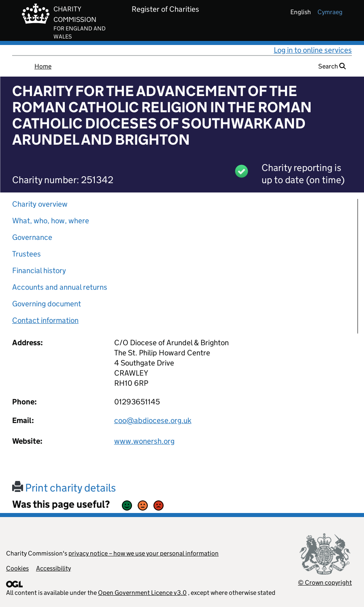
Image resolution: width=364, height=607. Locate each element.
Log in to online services (313, 50)
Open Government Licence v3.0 (142, 593)
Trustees (27, 254)
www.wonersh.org (144, 441)
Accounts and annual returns (60, 287)
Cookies (17, 568)
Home (43, 66)
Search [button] (332, 66)
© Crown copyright (325, 582)
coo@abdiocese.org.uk (153, 420)
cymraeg (330, 12)
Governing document (47, 304)
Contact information (45, 320)
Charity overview (40, 204)
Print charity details (64, 488)
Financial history (39, 270)
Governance (32, 237)
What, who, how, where (51, 221)
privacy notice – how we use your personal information (144, 553)
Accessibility (53, 568)
